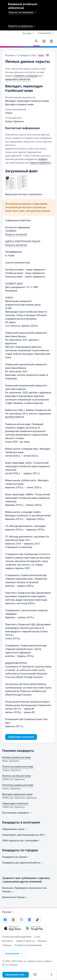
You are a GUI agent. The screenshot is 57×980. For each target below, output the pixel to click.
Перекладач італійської (15, 804)
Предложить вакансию (17, 975)
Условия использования (28, 945)
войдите (43, 159)
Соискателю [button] (15, 954)
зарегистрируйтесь (40, 163)
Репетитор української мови (18, 767)
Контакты (8, 941)
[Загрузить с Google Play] (35, 928)
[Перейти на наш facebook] (5, 920)
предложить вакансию (18, 79)
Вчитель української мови (16, 757)
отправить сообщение (25, 76)
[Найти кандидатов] (36, 41)
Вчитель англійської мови (16, 776)
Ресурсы (42, 941)
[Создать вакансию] (44, 41)
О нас (37, 937)
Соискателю (46, 33)
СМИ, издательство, (22, 841)
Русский (9, 912)
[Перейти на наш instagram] (21, 920)
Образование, (15, 829)
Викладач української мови (17, 794)
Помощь (7, 945)
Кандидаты (16, 857)
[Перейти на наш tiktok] (37, 920)
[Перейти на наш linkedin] (29, 920)
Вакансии (15, 897)
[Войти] (51, 41)
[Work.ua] (5, 42)
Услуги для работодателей (17, 937)
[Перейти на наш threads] (13, 920)
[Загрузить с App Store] (12, 928)
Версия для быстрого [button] (25, 194)
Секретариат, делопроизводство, (25, 835)
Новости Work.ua (25, 941)
